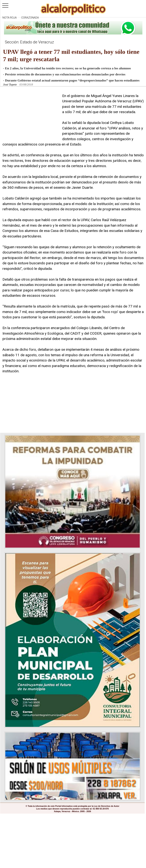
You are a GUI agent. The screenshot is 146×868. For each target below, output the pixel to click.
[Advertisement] (31, 117)
